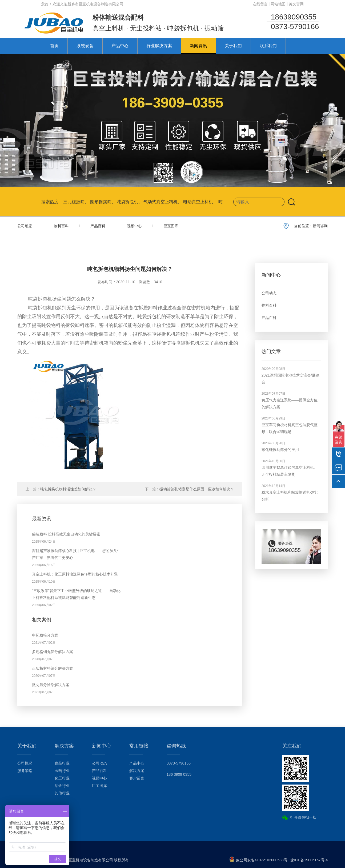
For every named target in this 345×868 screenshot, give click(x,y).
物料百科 (61, 226)
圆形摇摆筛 (101, 202)
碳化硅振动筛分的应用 (280, 450)
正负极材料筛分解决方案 (53, 668)
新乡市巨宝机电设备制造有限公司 (95, 4)
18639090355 (294, 17)
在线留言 (260, 4)
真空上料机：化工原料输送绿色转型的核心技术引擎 (75, 574)
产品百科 (98, 226)
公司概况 (25, 763)
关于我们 (233, 46)
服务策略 (25, 771)
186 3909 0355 (179, 774)
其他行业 (62, 793)
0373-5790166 (295, 27)
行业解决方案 (159, 46)
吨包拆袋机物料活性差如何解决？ (61, 489)
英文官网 (296, 4)
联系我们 (268, 46)
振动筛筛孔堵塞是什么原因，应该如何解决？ (189, 489)
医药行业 (62, 771)
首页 (54, 46)
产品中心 (120, 46)
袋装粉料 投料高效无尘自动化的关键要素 (66, 534)
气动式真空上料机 (161, 202)
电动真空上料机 (198, 202)
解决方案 (137, 771)
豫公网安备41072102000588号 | (260, 860)
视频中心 (134, 226)
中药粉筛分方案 (45, 635)
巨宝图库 (171, 226)
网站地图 (278, 4)
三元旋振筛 (74, 202)
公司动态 (25, 226)
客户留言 (137, 778)
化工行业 (62, 778)
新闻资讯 (198, 46)
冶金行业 (62, 786)
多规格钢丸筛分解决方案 (53, 652)
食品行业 (62, 763)
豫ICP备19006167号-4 (309, 860)
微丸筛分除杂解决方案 (51, 685)
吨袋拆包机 (127, 202)
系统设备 (85, 46)
